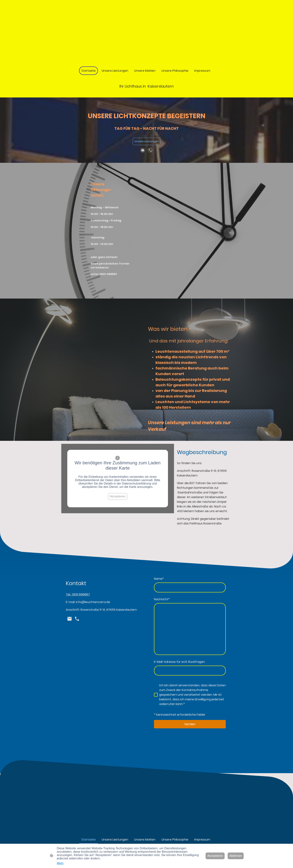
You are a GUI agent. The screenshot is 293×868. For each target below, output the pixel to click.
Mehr (60, 863)
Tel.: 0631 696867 (78, 594)
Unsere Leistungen (146, 141)
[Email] (143, 150)
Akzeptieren (118, 496)
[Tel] (150, 150)
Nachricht (162, 599)
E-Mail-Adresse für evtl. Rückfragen (179, 662)
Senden (190, 724)
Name (159, 579)
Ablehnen (236, 856)
